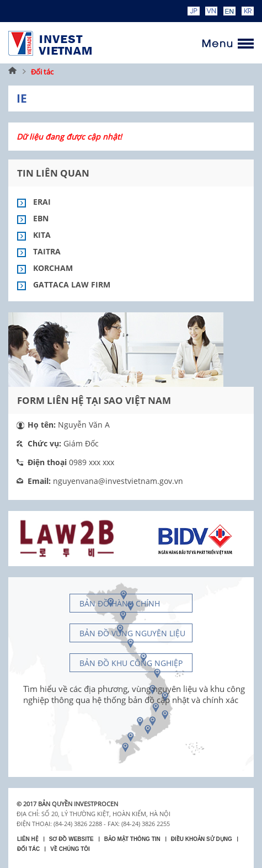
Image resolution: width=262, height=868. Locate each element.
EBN (41, 218)
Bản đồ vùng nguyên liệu (132, 633)
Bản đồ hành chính (120, 603)
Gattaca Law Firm (72, 284)
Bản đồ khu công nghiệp (131, 663)
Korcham (53, 268)
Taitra (47, 251)
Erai (42, 202)
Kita (42, 235)
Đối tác (42, 72)
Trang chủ (13, 72)
